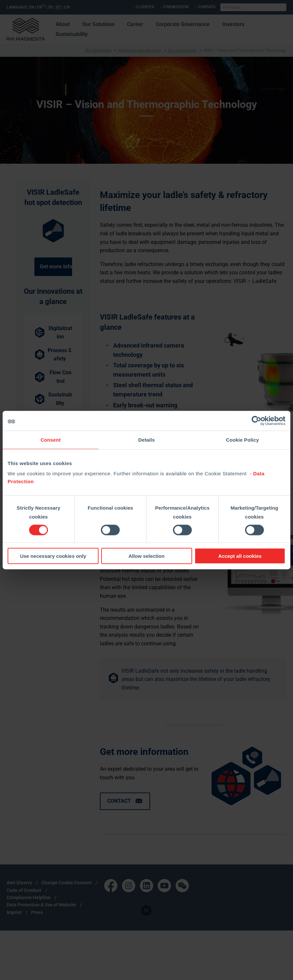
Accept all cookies (240, 556)
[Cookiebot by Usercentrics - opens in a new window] (256, 421)
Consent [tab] (51, 439)
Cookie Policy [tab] (242, 439)
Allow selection (146, 556)
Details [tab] (146, 439)
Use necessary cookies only (53, 556)
